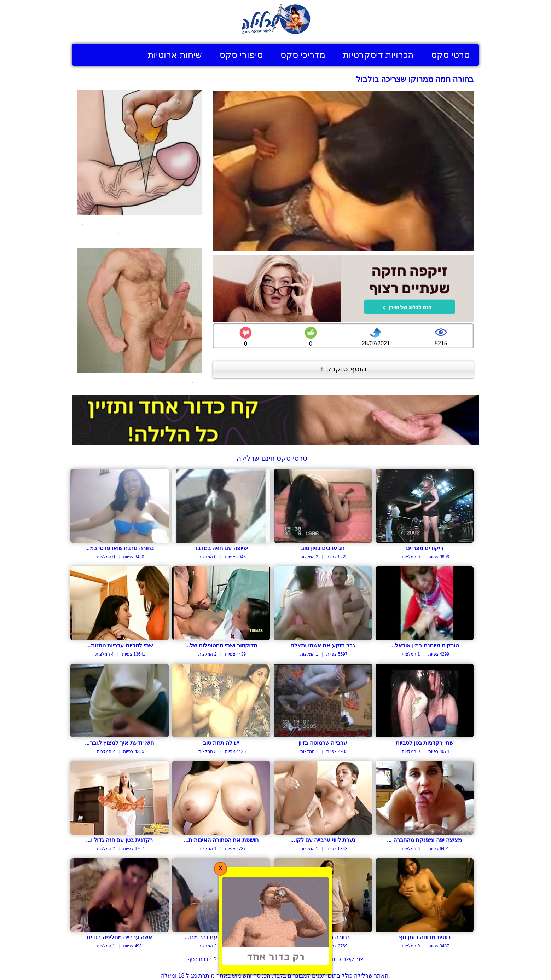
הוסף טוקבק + (343, 369)
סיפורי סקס (241, 55)
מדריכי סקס (303, 55)
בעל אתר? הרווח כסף (213, 959)
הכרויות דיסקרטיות (378, 55)
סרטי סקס (450, 55)
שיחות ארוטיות (175, 55)
